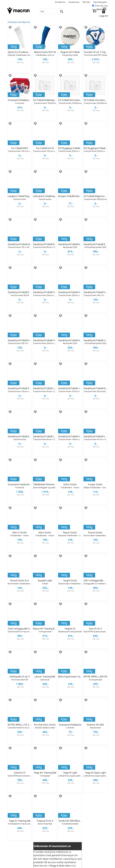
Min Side (86, 2)
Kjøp (39, 47)
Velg (14, 47)
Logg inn (104, 16)
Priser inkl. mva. (100, 6)
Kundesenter (74, 2)
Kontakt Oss (60, 2)
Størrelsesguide (100, 2)
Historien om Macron (19, 22)
